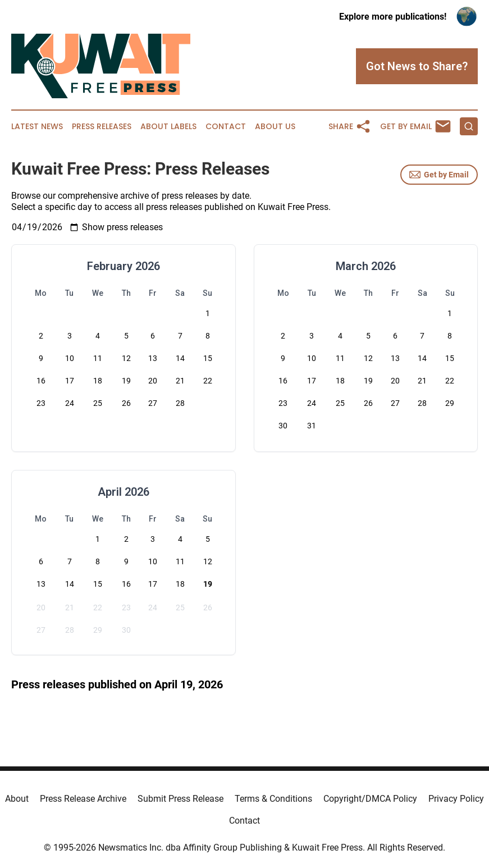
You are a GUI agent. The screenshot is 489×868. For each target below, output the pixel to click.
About (17, 799)
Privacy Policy (456, 799)
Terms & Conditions (273, 799)
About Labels (168, 127)
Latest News (37, 127)
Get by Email (439, 175)
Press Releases (102, 127)
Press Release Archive (83, 799)
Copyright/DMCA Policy (370, 799)
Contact (226, 127)
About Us (275, 127)
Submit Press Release (180, 799)
